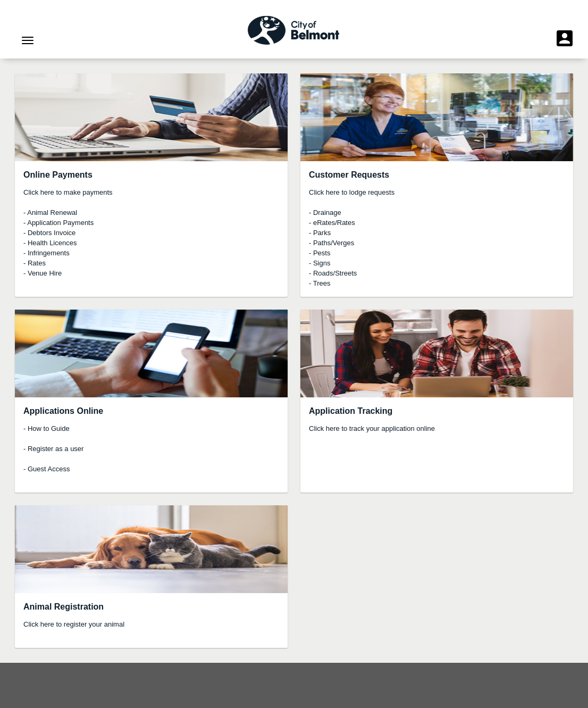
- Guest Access (47, 469)
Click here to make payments (68, 192)
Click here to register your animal (74, 624)
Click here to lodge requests (352, 192)
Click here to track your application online (372, 428)
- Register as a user (53, 449)
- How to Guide (47, 428)
